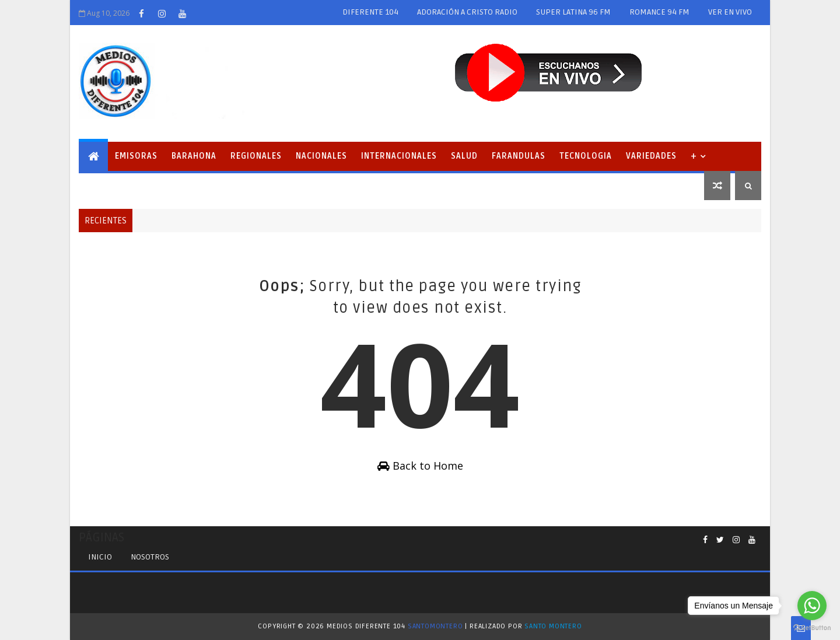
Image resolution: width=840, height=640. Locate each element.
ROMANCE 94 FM (659, 12)
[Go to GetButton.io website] (812, 628)
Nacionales (321, 156)
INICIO (100, 557)
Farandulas (519, 156)
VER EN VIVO (730, 12)
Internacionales (399, 156)
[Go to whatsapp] (812, 606)
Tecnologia (586, 156)
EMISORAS (136, 156)
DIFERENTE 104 (370, 12)
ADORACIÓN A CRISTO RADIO (467, 12)
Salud (464, 156)
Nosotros (150, 557)
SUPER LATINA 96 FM (573, 12)
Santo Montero (553, 626)
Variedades (651, 156)
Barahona (194, 156)
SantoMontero (435, 626)
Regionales (256, 156)
